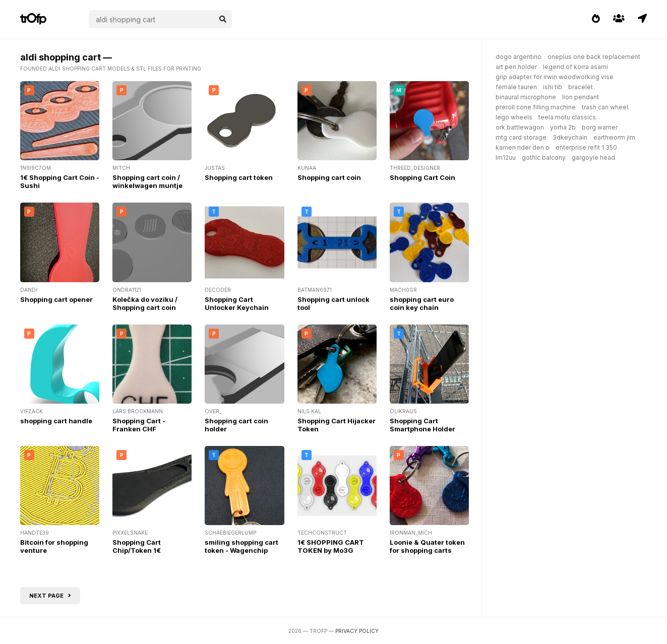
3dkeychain (570, 137)
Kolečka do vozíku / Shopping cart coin (145, 303)
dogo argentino (519, 57)
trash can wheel (605, 107)
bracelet (581, 87)
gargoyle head (593, 157)
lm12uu (506, 157)
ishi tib (553, 87)
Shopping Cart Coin (422, 177)
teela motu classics (567, 117)
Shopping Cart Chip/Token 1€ (137, 546)
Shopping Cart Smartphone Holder (422, 425)
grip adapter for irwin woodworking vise (555, 77)
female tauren (516, 87)
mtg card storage (521, 137)
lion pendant (581, 97)
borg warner (600, 127)
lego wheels (514, 117)
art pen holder (516, 67)
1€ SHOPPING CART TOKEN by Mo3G (331, 546)
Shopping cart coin (329, 177)
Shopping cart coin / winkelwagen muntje (147, 181)
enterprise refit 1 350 (586, 147)
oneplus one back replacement (594, 57)
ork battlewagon (520, 127)
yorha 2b (563, 127)
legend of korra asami (575, 67)
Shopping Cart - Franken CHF (139, 425)
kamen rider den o (523, 147)
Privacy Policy (357, 631)
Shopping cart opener (56, 299)
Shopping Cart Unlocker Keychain (237, 303)
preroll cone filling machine (536, 107)
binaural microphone (526, 97)
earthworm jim (614, 137)
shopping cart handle (56, 421)
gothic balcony (544, 157)
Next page (50, 596)
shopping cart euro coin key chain (422, 303)
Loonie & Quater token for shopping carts (427, 546)
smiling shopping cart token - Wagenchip (241, 546)
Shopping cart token (239, 177)
